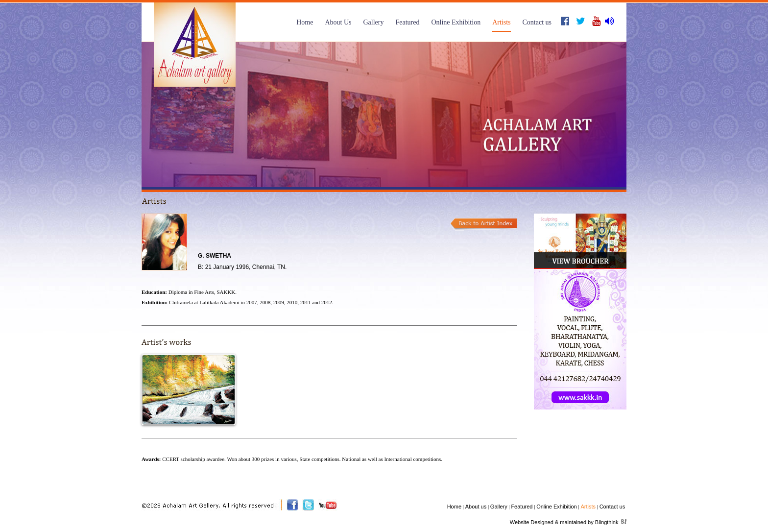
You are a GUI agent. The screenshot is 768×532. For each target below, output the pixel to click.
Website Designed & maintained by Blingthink (564, 522)
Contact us (537, 22)
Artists (501, 22)
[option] (384, 115)
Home (305, 22)
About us (476, 507)
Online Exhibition (456, 22)
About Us (338, 22)
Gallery (373, 22)
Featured (407, 22)
